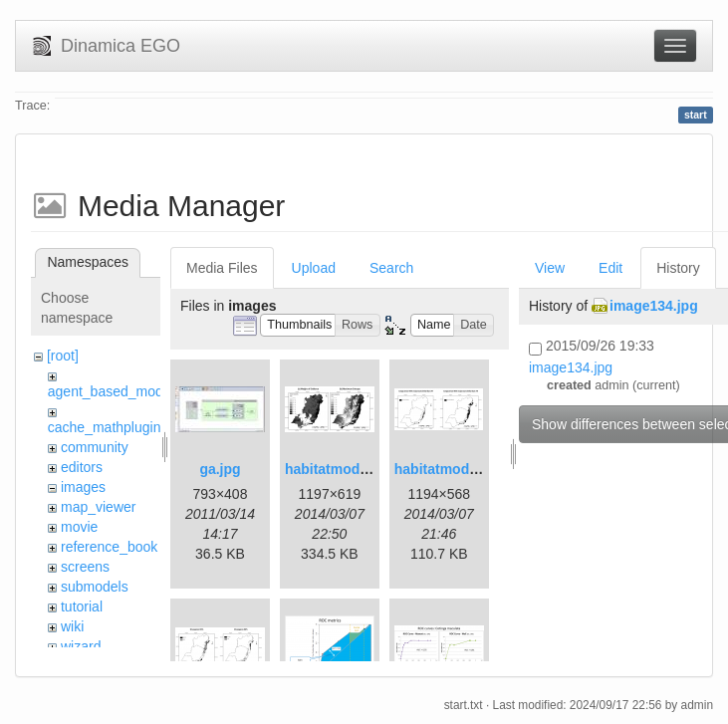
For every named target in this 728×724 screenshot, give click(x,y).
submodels (95, 587)
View (550, 268)
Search (391, 268)
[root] (63, 356)
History (678, 268)
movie (79, 527)
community (95, 447)
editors (82, 467)
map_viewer (98, 507)
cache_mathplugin (105, 427)
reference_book (109, 547)
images (83, 487)
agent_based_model (111, 391)
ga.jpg (220, 469)
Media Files (222, 268)
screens (85, 567)
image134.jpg (654, 306)
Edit (610, 268)
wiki (72, 626)
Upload (314, 268)
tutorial (82, 606)
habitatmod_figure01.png (368, 469)
